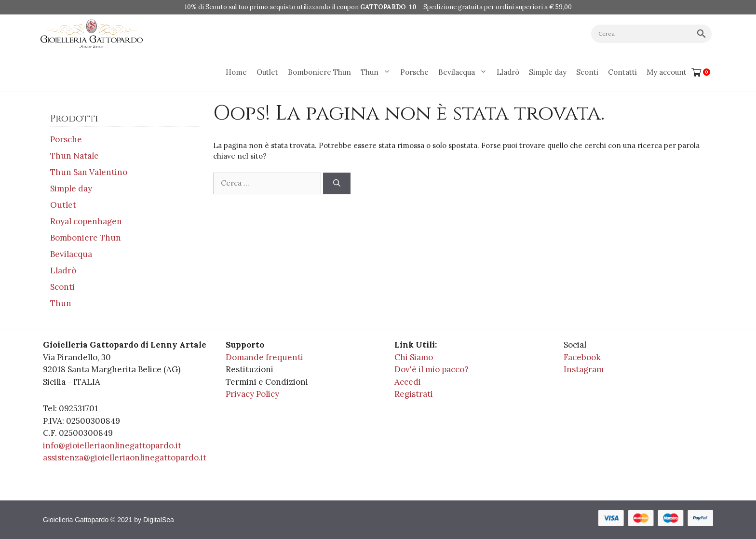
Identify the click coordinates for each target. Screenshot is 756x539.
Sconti (587, 72)
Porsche (414, 72)
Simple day (548, 72)
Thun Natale (74, 156)
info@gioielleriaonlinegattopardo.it (112, 445)
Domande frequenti (264, 357)
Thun (378, 72)
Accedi (408, 382)
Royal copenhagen (86, 221)
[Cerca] (337, 183)
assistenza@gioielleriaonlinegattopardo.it (125, 458)
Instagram (584, 369)
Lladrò (508, 72)
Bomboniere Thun (319, 72)
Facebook (582, 357)
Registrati (414, 394)
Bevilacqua (465, 72)
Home (236, 72)
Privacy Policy (252, 394)
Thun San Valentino (89, 172)
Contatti (622, 72)
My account (667, 72)
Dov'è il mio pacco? (432, 369)
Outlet (267, 72)
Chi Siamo (414, 357)
